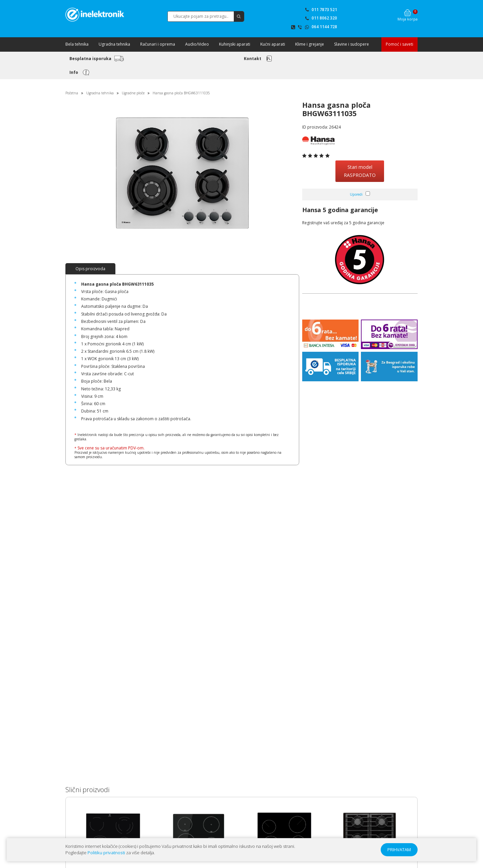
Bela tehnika (77, 44)
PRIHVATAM (399, 850)
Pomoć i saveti (399, 44)
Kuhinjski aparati (235, 44)
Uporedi (356, 194)
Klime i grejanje (310, 44)
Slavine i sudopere (352, 44)
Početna (72, 93)
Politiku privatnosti (106, 853)
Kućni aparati (273, 44)
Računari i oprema (158, 44)
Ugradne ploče (133, 93)
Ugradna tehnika (114, 44)
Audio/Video (197, 44)
